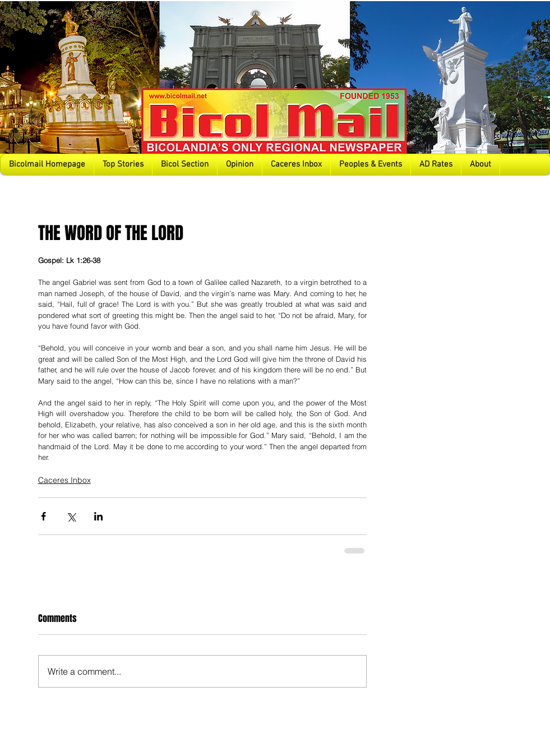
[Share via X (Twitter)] (71, 516)
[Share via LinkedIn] (98, 516)
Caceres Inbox (64, 480)
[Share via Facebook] (43, 516)
